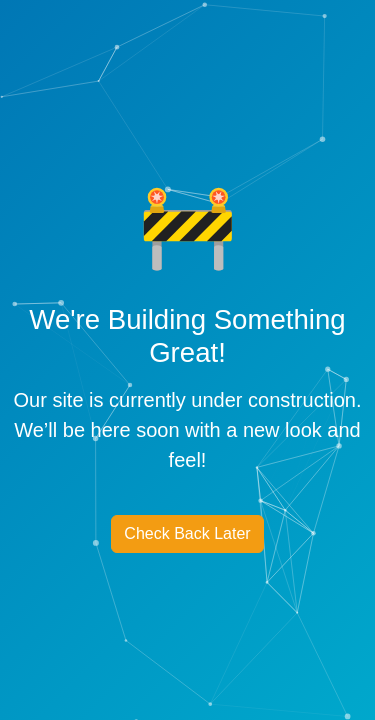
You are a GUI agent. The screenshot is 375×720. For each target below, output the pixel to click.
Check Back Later (187, 533)
